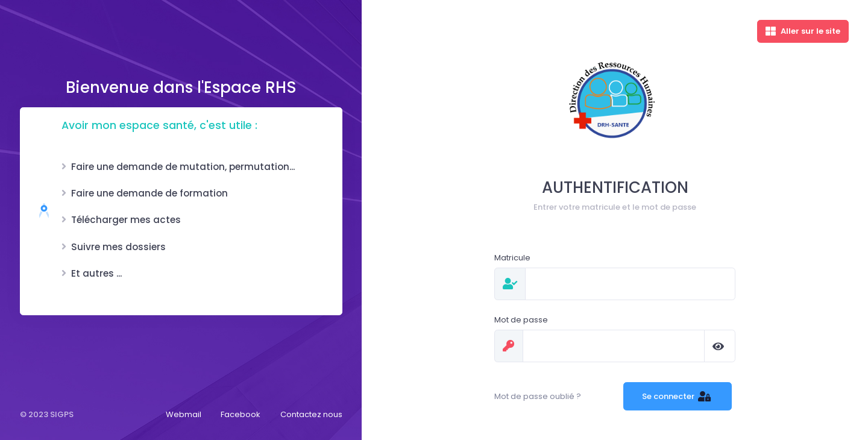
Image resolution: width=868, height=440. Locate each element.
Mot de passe (521, 320)
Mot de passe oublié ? (538, 396)
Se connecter (678, 396)
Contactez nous (311, 414)
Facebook (241, 414)
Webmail (184, 414)
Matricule (512, 258)
